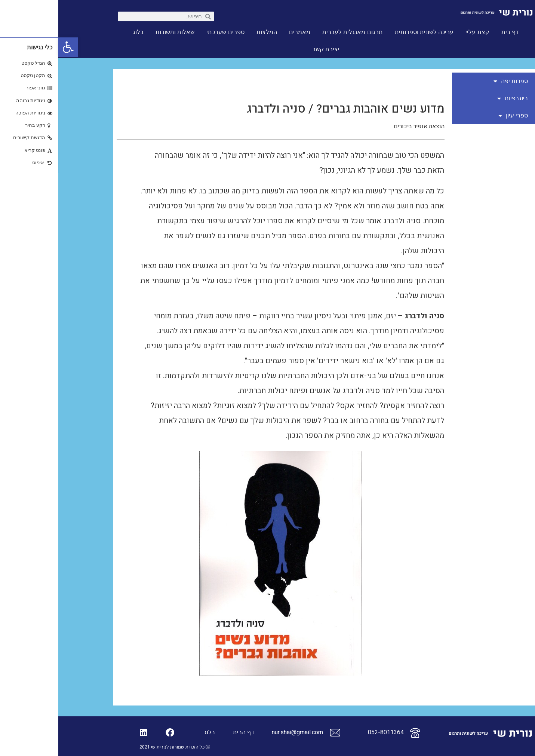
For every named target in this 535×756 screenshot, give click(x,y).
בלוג (80, 32)
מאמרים (241, 32)
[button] (10, 47)
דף (192, 732)
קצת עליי (419, 32)
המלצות (208, 32)
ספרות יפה (452, 81)
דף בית (452, 32)
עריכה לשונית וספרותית (366, 32)
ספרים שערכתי (167, 32)
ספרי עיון (455, 116)
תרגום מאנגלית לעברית (294, 32)
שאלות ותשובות (117, 32)
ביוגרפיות (454, 98)
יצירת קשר (267, 49)
